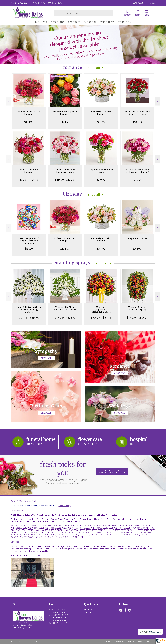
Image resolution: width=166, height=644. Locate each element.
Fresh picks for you (63, 473)
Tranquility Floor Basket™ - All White (65, 308)
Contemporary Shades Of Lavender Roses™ (137, 171)
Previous (8, 101)
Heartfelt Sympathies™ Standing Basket (101, 310)
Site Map (149, 642)
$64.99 (137, 249)
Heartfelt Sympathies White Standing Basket (29, 310)
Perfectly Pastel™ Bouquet (101, 113)
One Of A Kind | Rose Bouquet (65, 113)
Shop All (94, 68)
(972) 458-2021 (21, 3)
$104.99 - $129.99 (65, 180)
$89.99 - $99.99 (29, 180)
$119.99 (137, 180)
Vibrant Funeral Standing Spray (137, 308)
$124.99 (65, 122)
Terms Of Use (105, 642)
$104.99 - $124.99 (65, 318)
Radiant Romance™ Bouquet (29, 113)
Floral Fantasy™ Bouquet (29, 171)
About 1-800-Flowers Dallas (24, 501)
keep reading (65, 506)
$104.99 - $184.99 (29, 318)
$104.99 (29, 122)
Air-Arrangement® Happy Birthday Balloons (29, 241)
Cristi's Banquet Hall (36, 555)
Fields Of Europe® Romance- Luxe (65, 171)
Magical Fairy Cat (137, 238)
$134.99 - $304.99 (137, 318)
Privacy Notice (119, 642)
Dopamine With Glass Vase (101, 171)
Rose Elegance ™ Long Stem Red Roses (137, 113)
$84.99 (101, 122)
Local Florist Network (135, 642)
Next (158, 101)
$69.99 (101, 180)
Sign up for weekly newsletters (112, 471)
